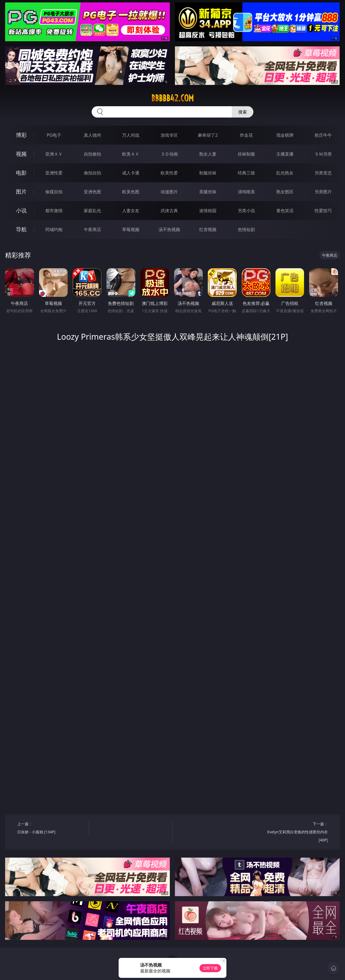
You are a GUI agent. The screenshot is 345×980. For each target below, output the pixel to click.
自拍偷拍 (92, 154)
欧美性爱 (169, 173)
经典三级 (246, 173)
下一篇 (294, 833)
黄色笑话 (285, 211)
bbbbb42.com (172, 98)
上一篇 (51, 829)
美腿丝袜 (208, 192)
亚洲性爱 (54, 173)
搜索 (243, 112)
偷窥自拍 (54, 192)
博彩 (21, 135)
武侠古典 (169, 211)
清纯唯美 (246, 192)
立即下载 (210, 968)
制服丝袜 (208, 173)
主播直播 (285, 154)
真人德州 (92, 135)
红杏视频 (208, 229)
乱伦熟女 (285, 173)
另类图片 (323, 192)
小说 (21, 210)
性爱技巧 (323, 211)
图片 (21, 192)
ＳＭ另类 (323, 154)
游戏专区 (169, 135)
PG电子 (54, 135)
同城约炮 (54, 229)
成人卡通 (131, 173)
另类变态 (323, 173)
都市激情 (54, 211)
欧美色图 (131, 192)
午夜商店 (92, 229)
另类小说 (246, 211)
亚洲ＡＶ (54, 154)
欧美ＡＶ (131, 154)
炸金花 (246, 135)
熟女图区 (285, 192)
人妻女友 (131, 211)
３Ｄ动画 (169, 154)
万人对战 (131, 135)
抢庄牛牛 (323, 135)
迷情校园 (208, 211)
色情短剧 (246, 229)
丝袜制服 (246, 154)
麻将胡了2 (208, 135)
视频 (21, 154)
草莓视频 (131, 229)
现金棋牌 (285, 135)
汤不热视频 (169, 229)
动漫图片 (169, 192)
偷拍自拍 (92, 173)
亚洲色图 (92, 192)
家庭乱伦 (92, 211)
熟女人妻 (208, 154)
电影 (21, 173)
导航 (21, 229)
